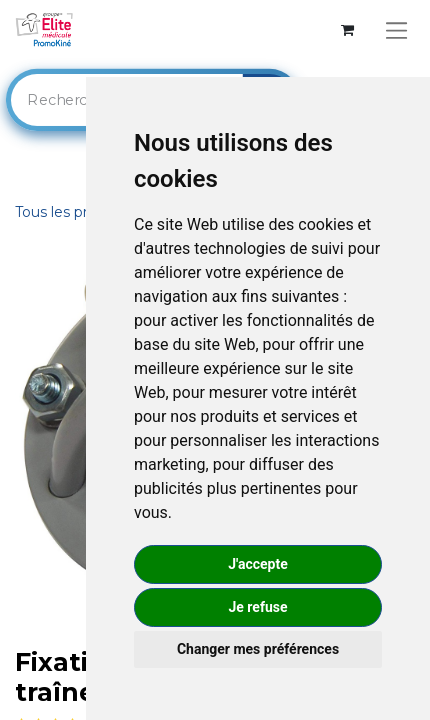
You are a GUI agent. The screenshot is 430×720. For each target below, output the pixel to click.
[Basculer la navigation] (396, 30)
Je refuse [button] (257, 607)
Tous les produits (73, 212)
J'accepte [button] (258, 564)
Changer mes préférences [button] (258, 649)
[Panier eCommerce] (347, 30)
